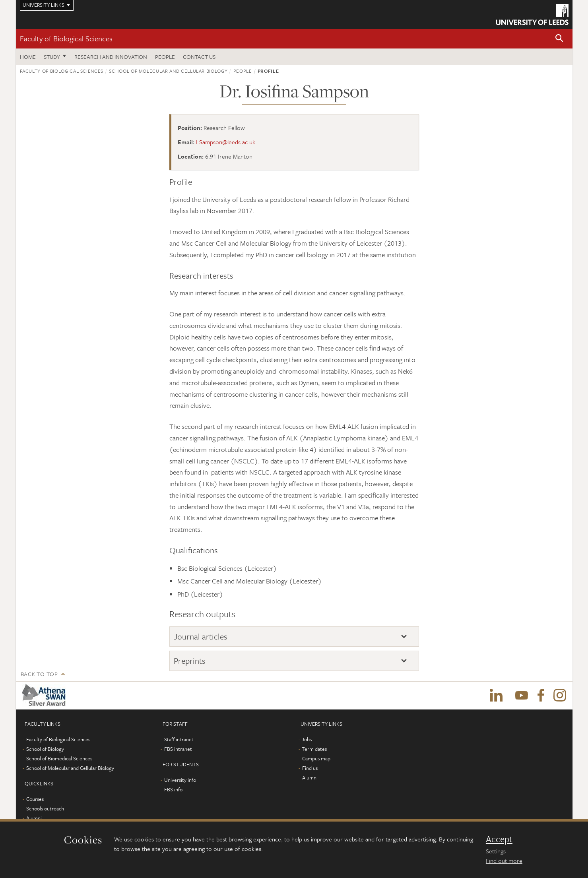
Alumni (34, 818)
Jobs (307, 739)
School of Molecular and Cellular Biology (168, 71)
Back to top (39, 674)
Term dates (314, 749)
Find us (310, 768)
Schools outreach (45, 808)
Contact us (199, 57)
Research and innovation (111, 57)
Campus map (316, 758)
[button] (559, 39)
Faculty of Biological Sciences (66, 38)
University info (180, 780)
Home (28, 57)
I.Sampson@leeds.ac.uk (226, 142)
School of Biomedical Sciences (59, 758)
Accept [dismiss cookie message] (499, 839)
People (165, 57)
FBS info (173, 789)
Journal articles (201, 636)
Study (52, 57)
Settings (496, 851)
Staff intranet (179, 739)
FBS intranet (178, 749)
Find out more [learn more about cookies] (504, 861)
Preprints (190, 661)
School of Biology (45, 749)
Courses (35, 799)
